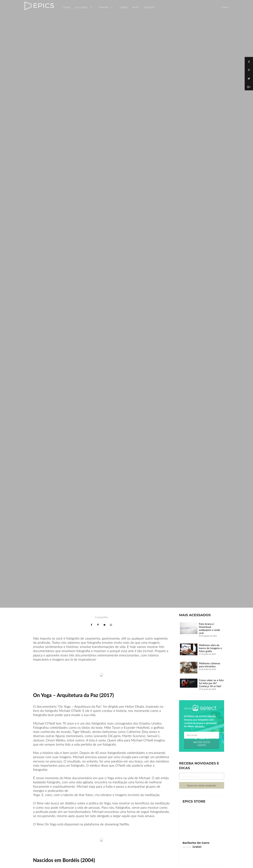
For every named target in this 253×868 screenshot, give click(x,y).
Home (67, 7)
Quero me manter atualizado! (202, 785)
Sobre (124, 7)
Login (225, 7)
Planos (107, 7)
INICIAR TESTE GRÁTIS (202, 744)
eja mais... (200, 726)
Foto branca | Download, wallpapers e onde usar (210, 628)
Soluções (85, 7)
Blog (136, 7)
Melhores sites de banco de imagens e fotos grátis (210, 648)
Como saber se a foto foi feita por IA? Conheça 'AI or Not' (211, 683)
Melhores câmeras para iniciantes (210, 665)
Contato (149, 7)
